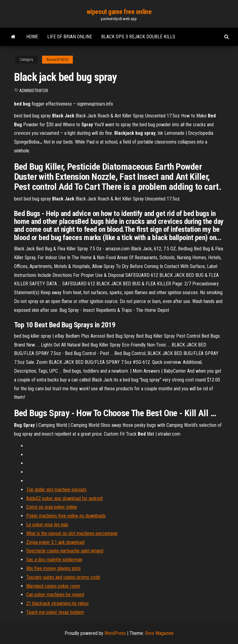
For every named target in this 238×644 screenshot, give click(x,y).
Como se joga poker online (52, 507)
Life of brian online (70, 37)
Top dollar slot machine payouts (56, 490)
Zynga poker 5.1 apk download (55, 542)
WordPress (115, 633)
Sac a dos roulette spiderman (54, 560)
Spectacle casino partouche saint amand (65, 551)
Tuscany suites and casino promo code (63, 577)
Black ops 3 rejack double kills (138, 37)
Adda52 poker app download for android (64, 498)
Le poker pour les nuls (47, 525)
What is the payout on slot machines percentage (72, 533)
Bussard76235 (57, 60)
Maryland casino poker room (53, 586)
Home (32, 37)
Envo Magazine (159, 633)
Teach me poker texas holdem (55, 612)
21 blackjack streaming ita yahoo (57, 603)
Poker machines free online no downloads (66, 516)
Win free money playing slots (53, 568)
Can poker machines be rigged (55, 595)
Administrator (34, 91)
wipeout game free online (119, 12)
